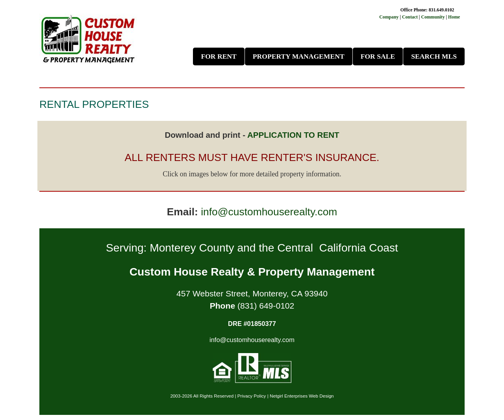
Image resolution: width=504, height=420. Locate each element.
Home (454, 17)
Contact (410, 17)
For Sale (378, 56)
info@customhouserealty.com (269, 212)
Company (389, 17)
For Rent (219, 56)
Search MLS (434, 56)
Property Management (299, 56)
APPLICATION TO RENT (293, 135)
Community (433, 17)
